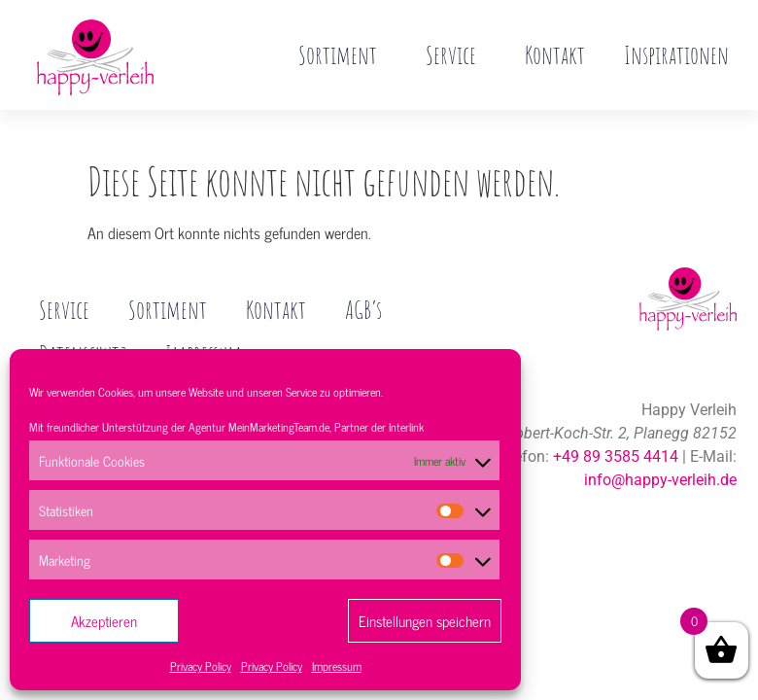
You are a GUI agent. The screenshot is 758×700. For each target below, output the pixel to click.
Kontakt (555, 54)
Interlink (406, 427)
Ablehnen (264, 621)
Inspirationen (676, 54)
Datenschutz (84, 313)
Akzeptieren (104, 621)
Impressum (337, 666)
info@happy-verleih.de (660, 439)
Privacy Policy (201, 666)
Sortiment (343, 54)
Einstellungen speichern (425, 621)
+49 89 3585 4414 (616, 416)
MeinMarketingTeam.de (279, 427)
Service (456, 54)
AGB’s (363, 268)
